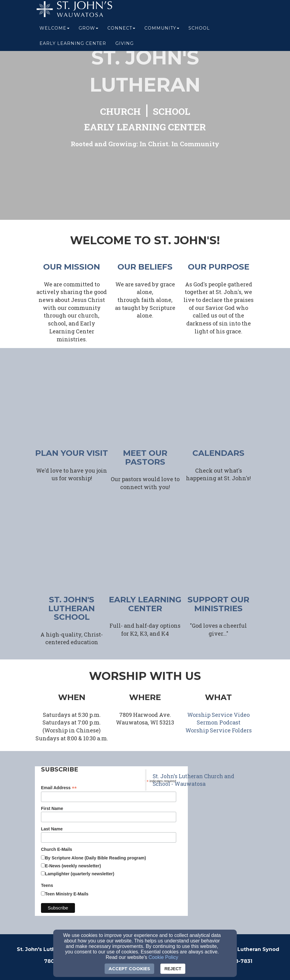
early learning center (145, 604)
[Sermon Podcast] (219, 723)
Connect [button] (121, 31)
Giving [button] (125, 46)
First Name (52, 808)
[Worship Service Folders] (219, 731)
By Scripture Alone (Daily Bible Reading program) (95, 858)
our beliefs (145, 267)
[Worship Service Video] (218, 715)
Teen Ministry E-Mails (67, 894)
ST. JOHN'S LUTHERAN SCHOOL (72, 608)
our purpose (219, 267)
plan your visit (72, 453)
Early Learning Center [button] (73, 46)
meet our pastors (145, 457)
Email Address (59, 788)
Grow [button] (88, 31)
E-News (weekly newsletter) (73, 866)
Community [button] (162, 31)
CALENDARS (218, 453)
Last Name (52, 829)
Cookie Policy (164, 957)
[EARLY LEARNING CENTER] (145, 128)
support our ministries (218, 604)
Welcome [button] (54, 31)
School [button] (199, 31)
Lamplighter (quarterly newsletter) (80, 874)
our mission (72, 267)
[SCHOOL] (172, 112)
